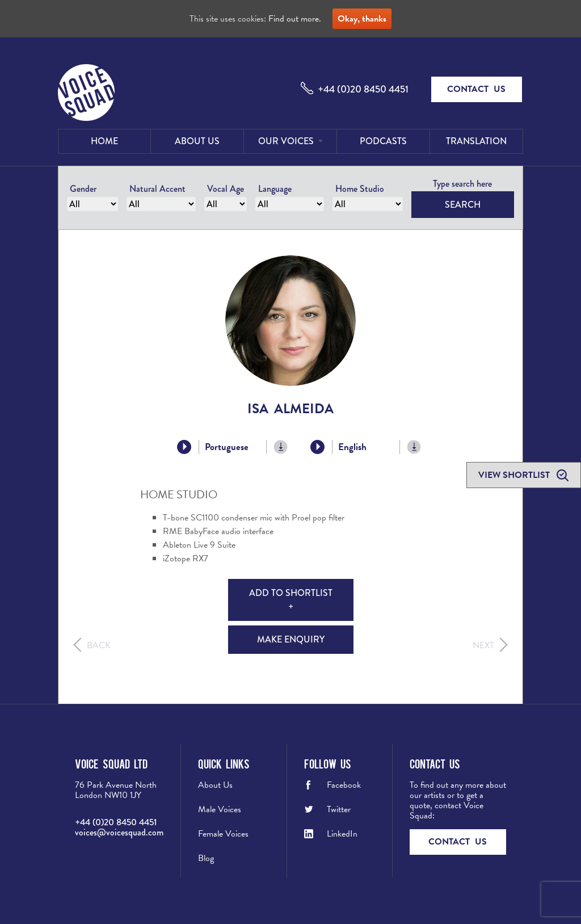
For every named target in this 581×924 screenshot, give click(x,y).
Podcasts (383, 141)
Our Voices (286, 141)
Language (275, 189)
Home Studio (360, 189)
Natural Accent (157, 189)
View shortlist (515, 475)
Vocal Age (226, 189)
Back (99, 645)
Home (104, 141)
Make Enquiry (291, 639)
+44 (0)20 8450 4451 (363, 89)
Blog (206, 858)
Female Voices (223, 834)
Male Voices (220, 809)
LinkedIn (342, 834)
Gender (83, 189)
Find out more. (295, 19)
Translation (476, 141)
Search (463, 205)
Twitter (339, 809)
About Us (197, 141)
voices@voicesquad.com (119, 832)
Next (483, 645)
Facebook (344, 785)
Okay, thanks (362, 19)
